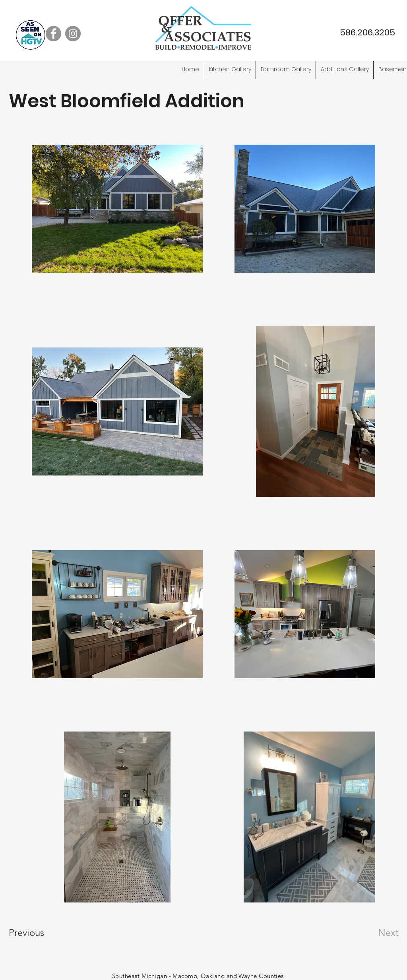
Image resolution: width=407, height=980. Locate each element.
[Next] (372, 933)
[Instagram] (73, 34)
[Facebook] (53, 34)
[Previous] (37, 933)
